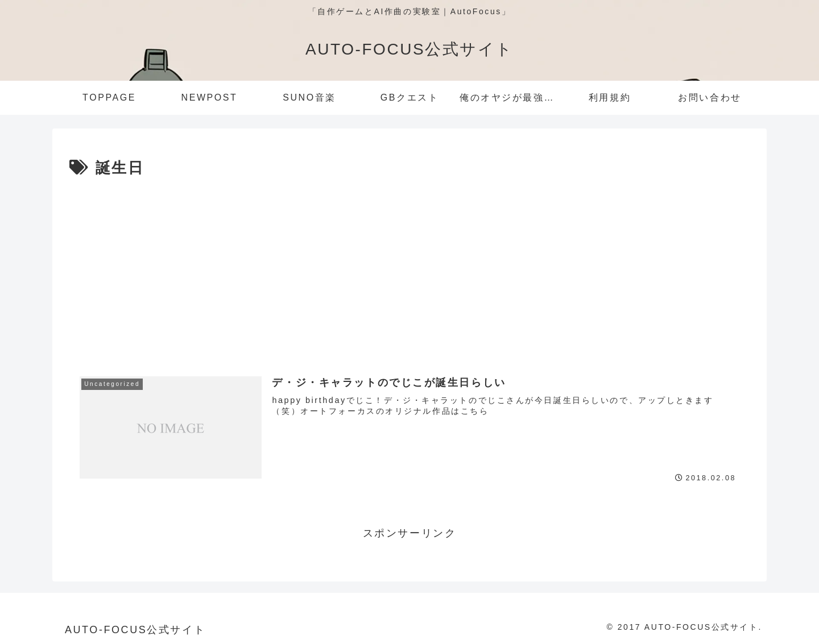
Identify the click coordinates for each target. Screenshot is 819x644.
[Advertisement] (409, 267)
